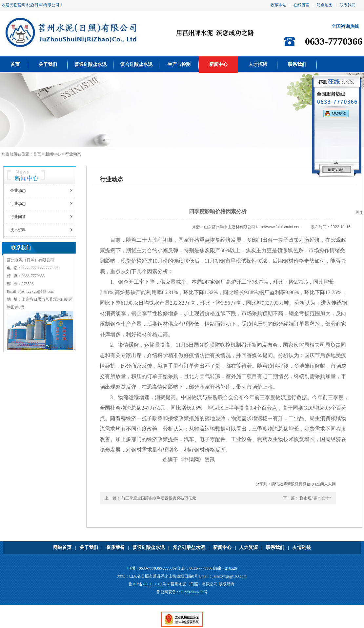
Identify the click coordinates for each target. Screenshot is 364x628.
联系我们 (348, 5)
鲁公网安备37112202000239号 (182, 592)
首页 (15, 64)
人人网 (330, 484)
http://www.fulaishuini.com (279, 227)
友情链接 (302, 547)
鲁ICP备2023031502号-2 (149, 584)
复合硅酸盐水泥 (136, 64)
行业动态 (18, 204)
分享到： (263, 484)
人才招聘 (258, 64)
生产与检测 (179, 64)
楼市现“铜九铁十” (315, 498)
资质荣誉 (115, 547)
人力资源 (249, 547)
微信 (307, 484)
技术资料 (18, 230)
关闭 (359, 213)
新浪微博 (295, 484)
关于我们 (48, 64)
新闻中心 (218, 64)
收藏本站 (278, 5)
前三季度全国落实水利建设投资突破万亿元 (159, 498)
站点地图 (325, 5)
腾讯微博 (279, 484)
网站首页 (62, 547)
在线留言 (301, 5)
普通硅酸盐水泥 (91, 64)
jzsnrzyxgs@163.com (37, 292)
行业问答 (18, 217)
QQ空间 (317, 484)
